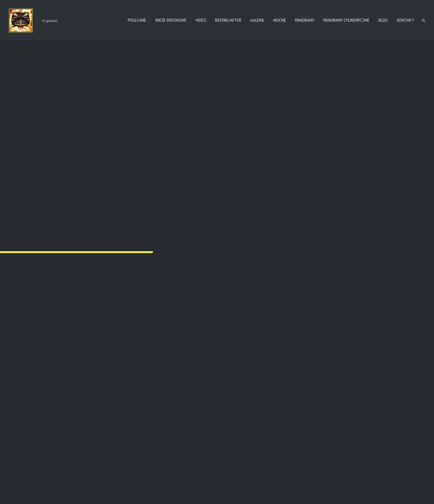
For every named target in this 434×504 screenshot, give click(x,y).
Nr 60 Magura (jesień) (314, 390)
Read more (94, 415)
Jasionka (56, 390)
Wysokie (178, 390)
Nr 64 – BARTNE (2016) (68, 201)
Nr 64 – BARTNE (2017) (252, 201)
